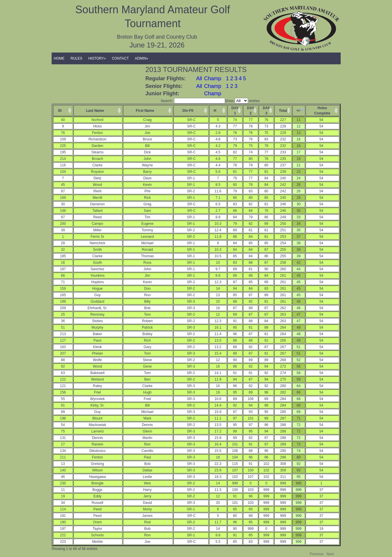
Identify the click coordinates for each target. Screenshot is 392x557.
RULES (76, 58)
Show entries (242, 101)
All (199, 78)
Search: (193, 101)
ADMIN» (141, 58)
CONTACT (120, 58)
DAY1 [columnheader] (235, 111)
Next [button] (330, 554)
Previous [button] (317, 554)
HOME (59, 58)
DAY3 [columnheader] (266, 111)
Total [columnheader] (283, 111)
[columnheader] (63, 111)
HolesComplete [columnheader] (322, 111)
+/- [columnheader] (298, 111)
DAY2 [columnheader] (251, 111)
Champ (213, 78)
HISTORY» (97, 58)
